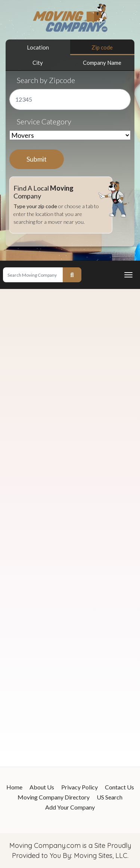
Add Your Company (70, 807)
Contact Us (119, 787)
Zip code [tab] (102, 47)
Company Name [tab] (102, 63)
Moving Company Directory (54, 797)
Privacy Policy (80, 787)
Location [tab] (38, 47)
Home (14, 787)
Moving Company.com (45, 845)
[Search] (33, 275)
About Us (42, 787)
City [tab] (38, 63)
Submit (37, 159)
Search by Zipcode (46, 80)
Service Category (44, 121)
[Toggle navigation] (128, 275)
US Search (110, 797)
